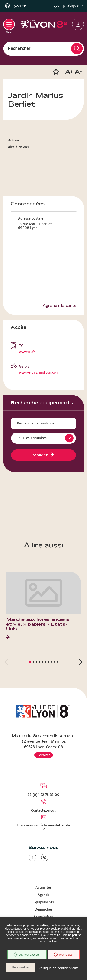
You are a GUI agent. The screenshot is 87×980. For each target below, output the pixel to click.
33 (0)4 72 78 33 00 (44, 795)
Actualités (43, 888)
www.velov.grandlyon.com (39, 373)
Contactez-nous (43, 811)
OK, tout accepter (27, 955)
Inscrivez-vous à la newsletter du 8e (43, 827)
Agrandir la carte (60, 306)
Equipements (44, 902)
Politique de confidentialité (58, 968)
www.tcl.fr (27, 352)
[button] (56, 72)
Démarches (44, 910)
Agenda (43, 895)
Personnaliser (21, 967)
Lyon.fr (19, 6)
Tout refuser (64, 955)
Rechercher (19, 48)
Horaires (44, 755)
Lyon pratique (69, 6)
